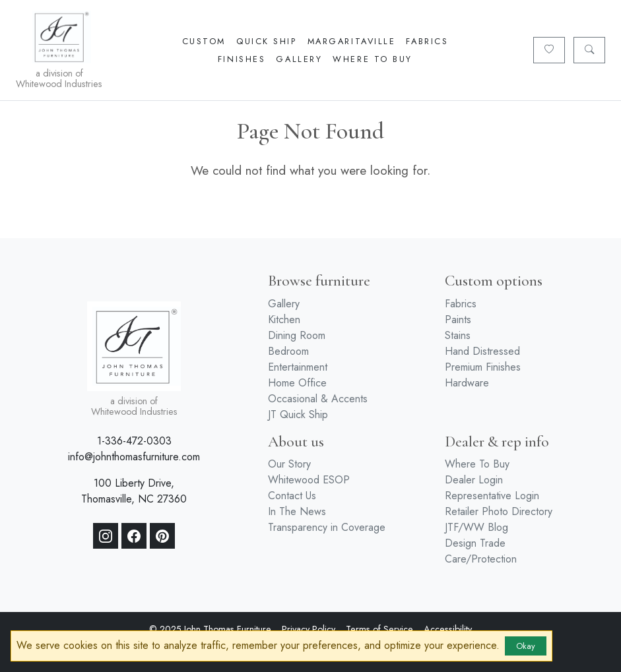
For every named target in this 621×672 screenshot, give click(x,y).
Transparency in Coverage (327, 527)
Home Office (297, 383)
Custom (204, 41)
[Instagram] (106, 536)
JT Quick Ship (298, 414)
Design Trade (475, 543)
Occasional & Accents (318, 399)
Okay (526, 646)
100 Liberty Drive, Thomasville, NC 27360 (134, 491)
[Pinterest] (162, 536)
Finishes (242, 59)
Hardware (467, 383)
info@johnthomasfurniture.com (134, 457)
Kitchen (284, 320)
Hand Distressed (482, 351)
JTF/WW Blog (476, 527)
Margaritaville (352, 41)
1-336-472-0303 (134, 441)
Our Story (289, 464)
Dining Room (297, 335)
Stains (458, 335)
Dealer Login (474, 480)
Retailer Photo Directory (499, 511)
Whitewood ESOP (309, 480)
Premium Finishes (483, 367)
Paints (458, 320)
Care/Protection (481, 559)
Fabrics (427, 41)
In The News (297, 511)
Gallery (299, 59)
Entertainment (298, 367)
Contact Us (292, 496)
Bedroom (288, 351)
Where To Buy (373, 59)
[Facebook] (134, 536)
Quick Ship (267, 41)
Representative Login (492, 496)
